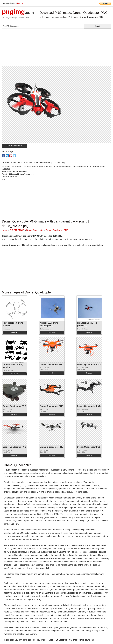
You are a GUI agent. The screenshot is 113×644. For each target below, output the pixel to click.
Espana (20, 3)
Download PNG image (15, 146)
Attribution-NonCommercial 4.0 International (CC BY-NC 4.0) (38, 162)
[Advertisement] (56, 48)
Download (15, 332)
